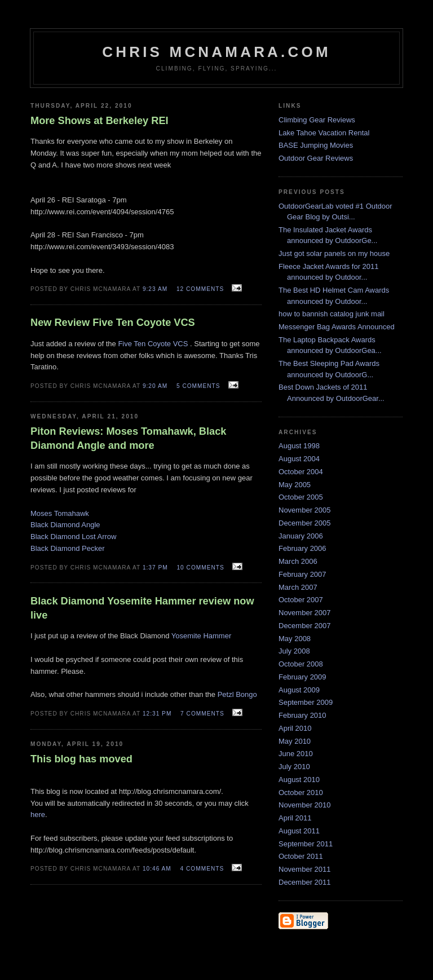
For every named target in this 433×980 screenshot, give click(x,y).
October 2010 (301, 793)
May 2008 (295, 639)
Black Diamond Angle (65, 525)
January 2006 (301, 536)
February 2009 (302, 677)
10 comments (200, 568)
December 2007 (305, 626)
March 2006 (298, 561)
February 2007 (302, 574)
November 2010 (305, 805)
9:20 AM (155, 386)
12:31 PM (157, 714)
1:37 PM (155, 568)
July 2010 (294, 767)
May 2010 (295, 741)
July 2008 (294, 651)
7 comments (202, 714)
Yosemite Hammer (201, 636)
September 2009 (306, 702)
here (38, 815)
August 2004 (299, 459)
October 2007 (301, 600)
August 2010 (299, 780)
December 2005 (305, 523)
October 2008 (301, 664)
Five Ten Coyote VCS (153, 344)
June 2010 (296, 754)
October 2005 (301, 497)
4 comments (202, 869)
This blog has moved (81, 759)
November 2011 (305, 869)
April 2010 (295, 728)
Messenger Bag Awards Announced (337, 327)
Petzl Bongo (237, 694)
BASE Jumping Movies (316, 145)
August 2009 (299, 690)
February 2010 (302, 715)
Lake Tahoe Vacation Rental (324, 133)
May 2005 (295, 485)
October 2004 (301, 472)
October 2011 (301, 856)
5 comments (198, 386)
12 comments (200, 289)
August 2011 (299, 831)
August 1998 (299, 446)
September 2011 (306, 844)
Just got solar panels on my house (334, 253)
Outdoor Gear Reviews (316, 158)
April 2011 (295, 818)
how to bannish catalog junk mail (332, 314)
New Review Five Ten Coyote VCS (113, 323)
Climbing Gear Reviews (317, 120)
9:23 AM (155, 289)
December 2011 (305, 882)
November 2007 (305, 613)
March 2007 (298, 587)
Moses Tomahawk (60, 513)
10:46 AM (157, 869)
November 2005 (305, 510)
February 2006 (302, 548)
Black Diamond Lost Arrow (73, 537)
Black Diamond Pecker (68, 548)
